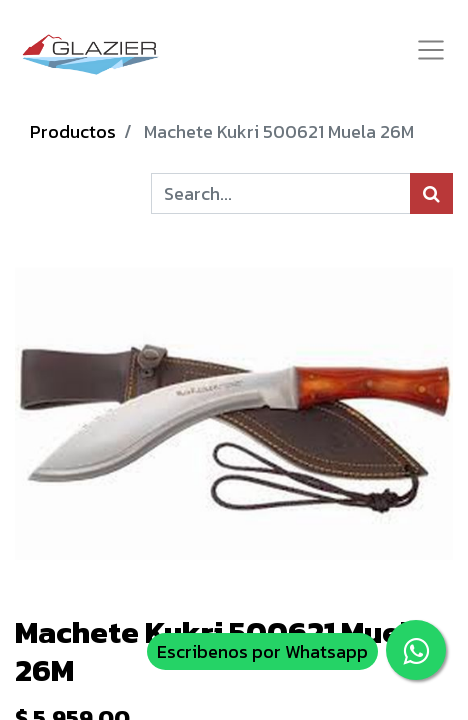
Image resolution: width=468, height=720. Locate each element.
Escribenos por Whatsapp (262, 651)
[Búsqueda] (431, 193)
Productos (73, 131)
